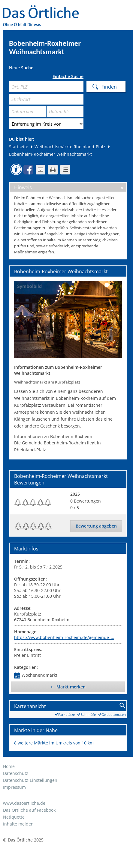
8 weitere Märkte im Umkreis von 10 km (54, 743)
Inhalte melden (18, 824)
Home (9, 766)
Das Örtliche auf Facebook (29, 810)
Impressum (14, 787)
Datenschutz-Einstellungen (30, 780)
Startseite (19, 147)
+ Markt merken (68, 687)
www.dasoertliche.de (24, 803)
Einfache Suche (68, 77)
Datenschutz (16, 773)
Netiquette (14, 817)
